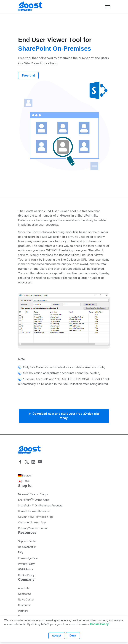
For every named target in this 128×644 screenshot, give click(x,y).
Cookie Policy (26, 575)
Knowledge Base (28, 558)
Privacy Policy (26, 564)
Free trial (28, 75)
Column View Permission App (36, 517)
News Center (26, 599)
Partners (23, 611)
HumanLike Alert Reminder (34, 511)
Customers (25, 605)
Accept (57, 636)
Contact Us (25, 594)
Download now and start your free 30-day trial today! (64, 416)
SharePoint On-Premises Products (40, 505)
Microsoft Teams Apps (33, 494)
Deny (73, 636)
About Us (24, 588)
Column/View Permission (33, 528)
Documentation (27, 547)
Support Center (27, 541)
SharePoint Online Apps (34, 500)
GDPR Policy (26, 569)
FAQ (21, 552)
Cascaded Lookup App (32, 522)
